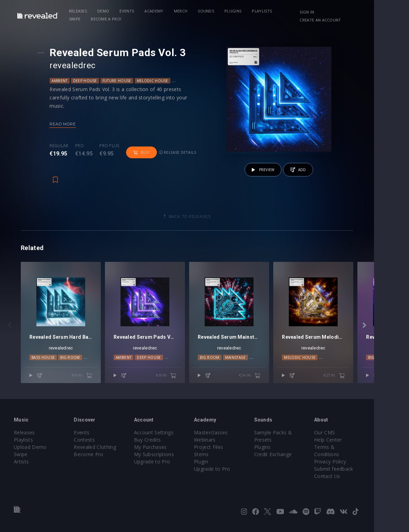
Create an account (349, 20)
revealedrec (75, 65)
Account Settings (165, 438)
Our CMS (354, 438)
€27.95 (369, 384)
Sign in (335, 12)
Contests (90, 445)
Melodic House (155, 81)
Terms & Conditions (367, 452)
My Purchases (162, 452)
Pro (82, 146)
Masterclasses (228, 438)
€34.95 (276, 384)
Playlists (266, 11)
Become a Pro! (88, 19)
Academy (158, 11)
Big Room (70, 366)
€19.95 (91, 384)
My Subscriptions (165, 459)
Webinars (222, 445)
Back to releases (207, 216)
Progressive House (197, 81)
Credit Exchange (296, 459)
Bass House (43, 366)
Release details (180, 152)
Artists (21, 467)
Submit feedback (363, 467)
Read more (66, 124)
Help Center (357, 445)
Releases (82, 11)
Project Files (226, 452)
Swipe (293, 11)
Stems (219, 459)
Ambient (63, 81)
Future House (120, 81)
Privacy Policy (359, 459)
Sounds (210, 11)
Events (131, 11)
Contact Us (356, 474)
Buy (144, 152)
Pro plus (113, 146)
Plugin (218, 467)
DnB (90, 366)
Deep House (88, 81)
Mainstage (253, 366)
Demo (107, 11)
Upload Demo (30, 452)
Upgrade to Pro (163, 467)
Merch (185, 11)
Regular (62, 146)
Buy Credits (159, 445)
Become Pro (94, 459)
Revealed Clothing (101, 452)
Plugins (237, 11)
